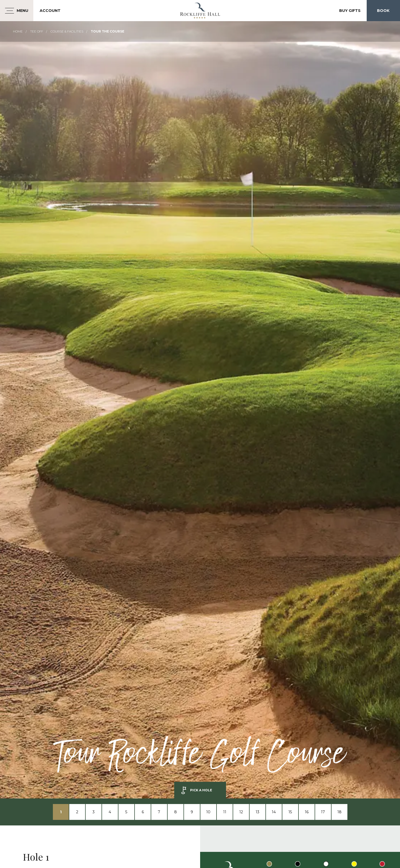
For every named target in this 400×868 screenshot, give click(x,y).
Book (383, 11)
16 (307, 812)
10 (208, 812)
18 (339, 812)
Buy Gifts (350, 11)
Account (50, 11)
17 (323, 812)
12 (241, 812)
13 (258, 812)
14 (274, 812)
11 (225, 812)
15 (290, 812)
